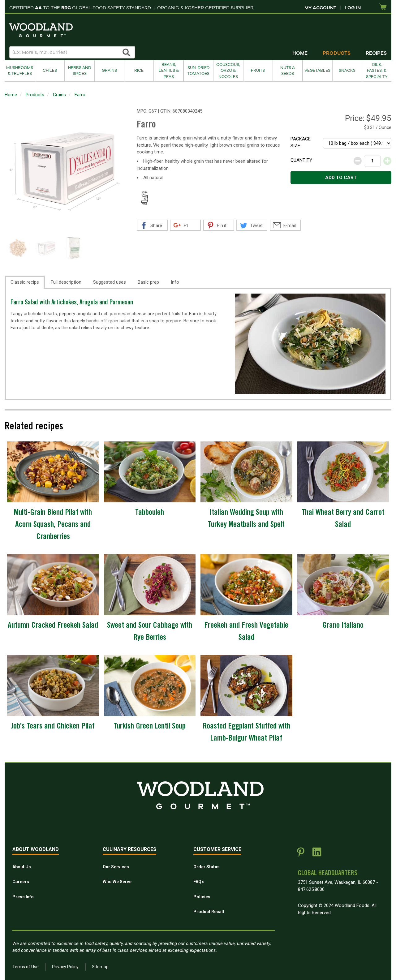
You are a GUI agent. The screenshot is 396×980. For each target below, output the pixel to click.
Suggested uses (110, 282)
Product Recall (209, 912)
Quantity (301, 160)
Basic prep (148, 282)
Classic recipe (25, 282)
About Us (22, 867)
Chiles (50, 71)
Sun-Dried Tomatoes (198, 71)
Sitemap (100, 967)
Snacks (347, 71)
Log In (353, 8)
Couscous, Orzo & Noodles (228, 71)
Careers (21, 882)
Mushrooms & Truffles (20, 71)
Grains (109, 71)
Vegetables (317, 71)
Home (300, 53)
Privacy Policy (65, 967)
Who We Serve (117, 882)
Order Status (207, 867)
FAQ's (199, 882)
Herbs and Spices (80, 71)
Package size (301, 142)
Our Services (116, 867)
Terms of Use (26, 967)
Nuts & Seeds (288, 71)
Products (337, 53)
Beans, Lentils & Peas (169, 71)
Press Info (23, 897)
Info (175, 282)
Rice (139, 71)
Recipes (376, 53)
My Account (320, 8)
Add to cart (341, 178)
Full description (66, 282)
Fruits (258, 71)
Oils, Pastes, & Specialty (377, 71)
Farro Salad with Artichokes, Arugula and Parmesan (72, 303)
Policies (202, 897)
